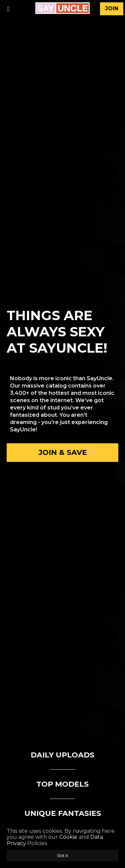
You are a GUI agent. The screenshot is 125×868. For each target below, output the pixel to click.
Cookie (68, 837)
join (112, 8)
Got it (63, 856)
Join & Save (63, 452)
